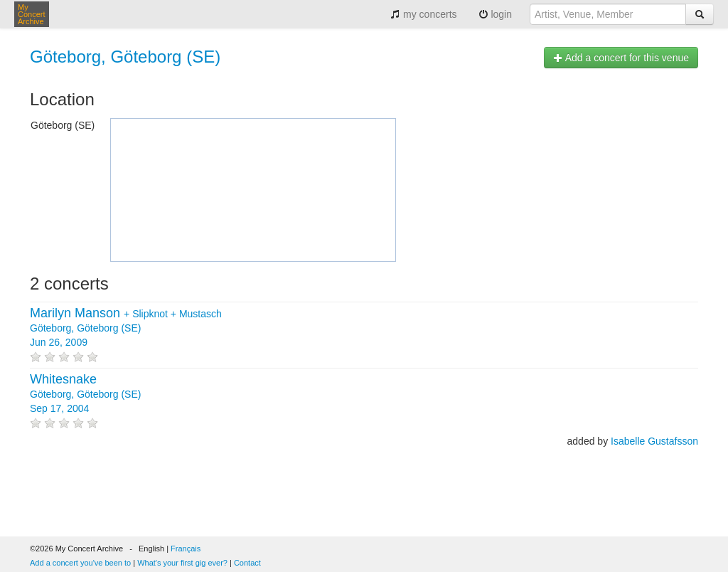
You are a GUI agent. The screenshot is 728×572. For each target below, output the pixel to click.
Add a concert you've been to (80, 563)
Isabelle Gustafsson (654, 441)
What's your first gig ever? (182, 563)
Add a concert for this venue (621, 58)
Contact (247, 563)
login (495, 14)
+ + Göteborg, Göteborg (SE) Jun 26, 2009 (126, 328)
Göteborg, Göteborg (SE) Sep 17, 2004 (85, 394)
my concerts (423, 14)
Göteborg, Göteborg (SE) (125, 57)
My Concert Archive (32, 14)
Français (186, 549)
